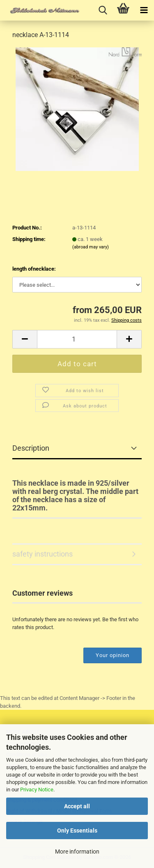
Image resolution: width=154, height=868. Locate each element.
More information (77, 852)
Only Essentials (77, 831)
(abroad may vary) (91, 247)
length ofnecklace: (34, 269)
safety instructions (43, 554)
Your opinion (113, 655)
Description (31, 448)
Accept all (77, 806)
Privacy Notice (37, 790)
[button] (25, 339)
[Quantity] (77, 339)
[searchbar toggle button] (103, 10)
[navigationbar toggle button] (144, 10)
